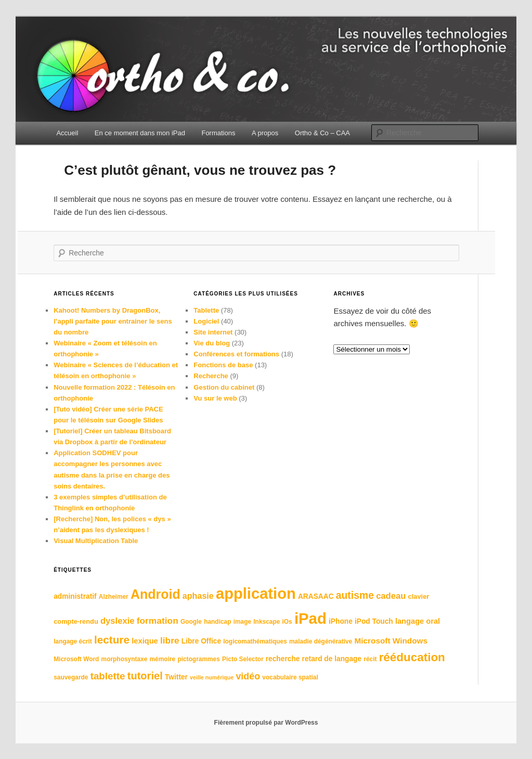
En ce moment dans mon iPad (140, 133)
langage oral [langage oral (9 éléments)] (418, 621)
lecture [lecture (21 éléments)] (112, 640)
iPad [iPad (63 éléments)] (310, 618)
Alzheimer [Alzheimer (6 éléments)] (114, 597)
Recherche (211, 376)
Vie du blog (212, 343)
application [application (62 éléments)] (256, 594)
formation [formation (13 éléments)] (158, 621)
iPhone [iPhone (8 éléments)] (341, 621)
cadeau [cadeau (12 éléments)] (391, 596)
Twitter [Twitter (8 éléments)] (176, 677)
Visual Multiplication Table (96, 541)
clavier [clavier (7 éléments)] (419, 596)
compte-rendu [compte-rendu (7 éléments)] (76, 621)
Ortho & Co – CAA (322, 133)
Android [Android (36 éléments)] (155, 594)
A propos (265, 133)
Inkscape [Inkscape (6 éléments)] (267, 622)
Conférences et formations (236, 354)
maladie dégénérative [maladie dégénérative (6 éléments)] (321, 641)
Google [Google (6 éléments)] (191, 622)
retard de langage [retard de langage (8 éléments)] (332, 659)
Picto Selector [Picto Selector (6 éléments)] (243, 659)
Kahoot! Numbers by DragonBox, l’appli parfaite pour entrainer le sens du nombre (113, 321)
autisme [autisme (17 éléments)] (355, 595)
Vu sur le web (215, 398)
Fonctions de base (223, 365)
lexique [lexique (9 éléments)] (145, 641)
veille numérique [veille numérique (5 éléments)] (212, 677)
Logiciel (206, 321)
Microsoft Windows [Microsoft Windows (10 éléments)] (391, 641)
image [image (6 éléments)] (242, 622)
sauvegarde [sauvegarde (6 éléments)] (71, 677)
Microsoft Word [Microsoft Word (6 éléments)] (76, 659)
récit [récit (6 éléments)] (370, 659)
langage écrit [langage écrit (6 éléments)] (73, 641)
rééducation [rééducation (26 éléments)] (412, 657)
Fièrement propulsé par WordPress (266, 723)
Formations (218, 133)
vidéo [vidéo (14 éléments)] (248, 676)
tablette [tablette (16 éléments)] (108, 676)
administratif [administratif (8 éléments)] (75, 596)
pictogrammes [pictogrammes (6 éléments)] (199, 659)
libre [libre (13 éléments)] (170, 640)
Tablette (206, 310)
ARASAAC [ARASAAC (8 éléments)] (316, 596)
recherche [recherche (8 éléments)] (283, 659)
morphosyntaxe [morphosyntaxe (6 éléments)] (125, 659)
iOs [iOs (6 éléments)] (287, 622)
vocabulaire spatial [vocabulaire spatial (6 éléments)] (290, 677)
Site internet (213, 332)
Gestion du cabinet (224, 387)
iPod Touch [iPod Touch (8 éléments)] (374, 621)
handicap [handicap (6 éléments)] (217, 622)
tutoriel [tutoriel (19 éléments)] (145, 676)
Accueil (67, 133)
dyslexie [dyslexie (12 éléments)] (118, 621)
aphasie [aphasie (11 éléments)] (198, 596)
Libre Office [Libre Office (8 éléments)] (201, 641)
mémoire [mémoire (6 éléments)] (163, 659)
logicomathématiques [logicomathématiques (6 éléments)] (255, 641)
